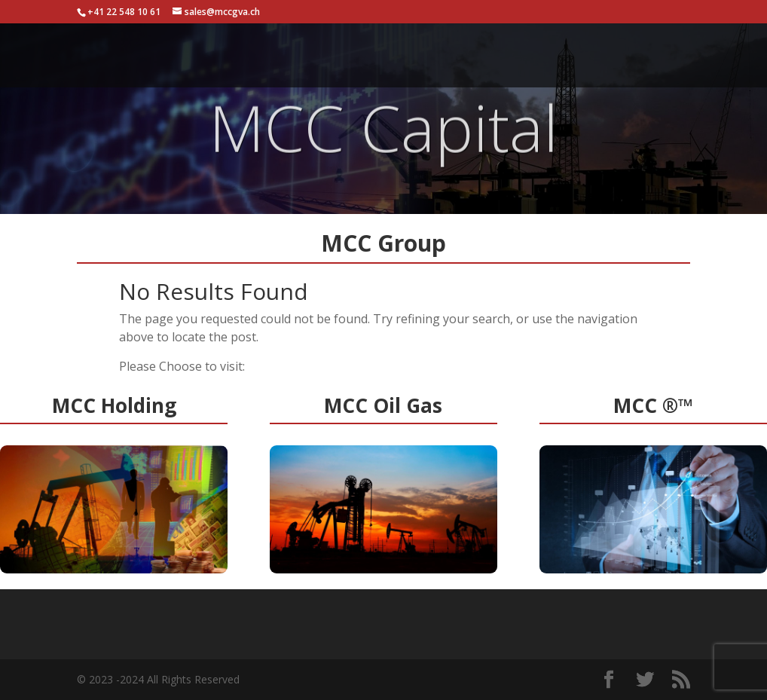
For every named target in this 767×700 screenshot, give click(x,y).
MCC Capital (383, 136)
